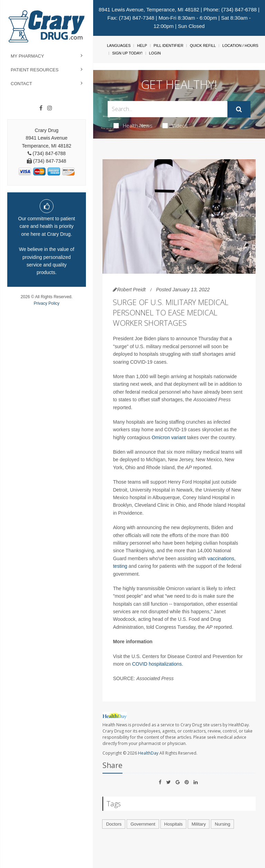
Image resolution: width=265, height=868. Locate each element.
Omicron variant (169, 437)
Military (199, 824)
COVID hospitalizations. (158, 664)
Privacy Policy (47, 303)
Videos (175, 125)
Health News (133, 125)
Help (142, 46)
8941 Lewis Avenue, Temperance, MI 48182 (149, 9)
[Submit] (239, 109)
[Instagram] (50, 108)
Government (143, 824)
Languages (119, 46)
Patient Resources (35, 70)
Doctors (114, 824)
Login (155, 53)
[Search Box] (167, 109)
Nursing (222, 824)
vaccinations (221, 558)
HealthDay (148, 753)
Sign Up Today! (127, 53)
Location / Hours (240, 46)
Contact (21, 84)
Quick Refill (203, 46)
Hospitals (173, 824)
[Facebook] (41, 108)
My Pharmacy (27, 56)
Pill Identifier (168, 46)
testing (120, 566)
